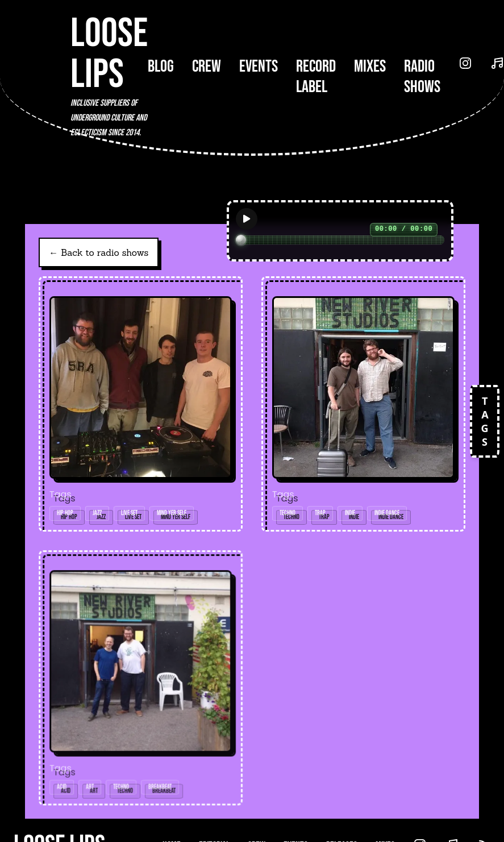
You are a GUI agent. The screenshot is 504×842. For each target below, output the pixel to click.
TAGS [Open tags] (485, 421)
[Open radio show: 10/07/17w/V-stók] (363, 404)
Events (259, 67)
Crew (207, 67)
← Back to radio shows (99, 252)
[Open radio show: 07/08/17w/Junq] (141, 679)
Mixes (370, 67)
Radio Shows (422, 77)
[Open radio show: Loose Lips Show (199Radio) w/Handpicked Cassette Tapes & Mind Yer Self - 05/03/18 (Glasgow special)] (141, 404)
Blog (161, 67)
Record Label (316, 77)
